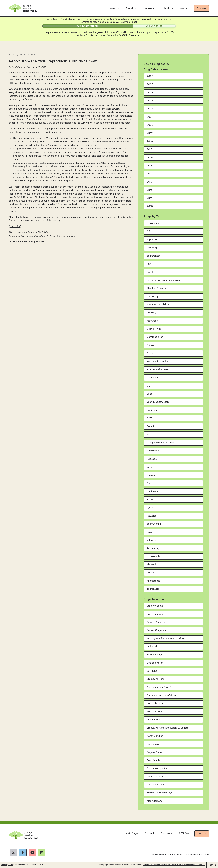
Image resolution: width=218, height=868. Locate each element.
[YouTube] (32, 853)
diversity (151, 313)
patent (151, 467)
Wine (150, 394)
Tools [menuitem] (168, 8)
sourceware (153, 589)
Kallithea (152, 410)
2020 (150, 125)
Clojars (151, 475)
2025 (150, 84)
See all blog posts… (157, 64)
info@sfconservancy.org (64, 236)
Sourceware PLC (156, 712)
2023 (150, 101)
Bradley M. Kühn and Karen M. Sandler (168, 728)
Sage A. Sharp (155, 752)
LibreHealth (153, 557)
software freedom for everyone (164, 280)
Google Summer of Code (161, 443)
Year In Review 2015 (158, 402)
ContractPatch (155, 337)
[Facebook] (23, 853)
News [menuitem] (114, 8)
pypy (149, 532)
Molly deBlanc (155, 801)
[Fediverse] (42, 853)
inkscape (152, 459)
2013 (150, 182)
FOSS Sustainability (158, 305)
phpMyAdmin (154, 524)
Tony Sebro (153, 744)
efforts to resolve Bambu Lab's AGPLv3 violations (109, 22)
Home (12, 55)
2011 (150, 198)
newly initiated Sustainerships (93, 19)
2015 (150, 166)
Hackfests (152, 492)
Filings (150, 345)
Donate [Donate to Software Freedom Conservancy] (202, 834)
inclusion (152, 516)
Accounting (153, 548)
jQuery (150, 573)
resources (152, 321)
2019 (150, 133)
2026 (150, 76)
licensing (152, 248)
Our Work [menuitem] (150, 8)
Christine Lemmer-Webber (161, 695)
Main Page (132, 833)
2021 (150, 117)
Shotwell (152, 565)
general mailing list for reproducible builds (36, 208)
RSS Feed (185, 833)
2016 (150, 158)
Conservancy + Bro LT (159, 687)
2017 (150, 149)
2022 (150, 109)
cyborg (151, 508)
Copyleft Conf (155, 329)
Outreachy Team (156, 785)
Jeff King (152, 671)
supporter (152, 240)
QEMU (150, 418)
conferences (154, 256)
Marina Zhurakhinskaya (160, 793)
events (151, 272)
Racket (151, 500)
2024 (150, 93)
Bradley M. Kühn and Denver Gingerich (168, 639)
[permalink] (15, 227)
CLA (149, 386)
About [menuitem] (131, 8)
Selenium (152, 426)
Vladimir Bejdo (155, 606)
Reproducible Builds (38, 232)
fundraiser (152, 378)
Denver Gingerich (156, 630)
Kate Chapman (155, 614)
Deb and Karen (155, 663)
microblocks (153, 581)
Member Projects (156, 288)
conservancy (21, 232)
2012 (150, 190)
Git (148, 483)
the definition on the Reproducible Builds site (71, 96)
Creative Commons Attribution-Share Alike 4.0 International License (174, 865)
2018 (150, 141)
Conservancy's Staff (158, 768)
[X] (13, 853)
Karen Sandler (155, 736)
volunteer (152, 540)
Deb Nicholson (155, 704)
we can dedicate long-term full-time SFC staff (100, 33)
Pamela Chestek (156, 622)
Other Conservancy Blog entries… (27, 242)
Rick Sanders (154, 720)
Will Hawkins (154, 647)
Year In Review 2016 (158, 370)
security (151, 435)
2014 (150, 174)
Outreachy (153, 297)
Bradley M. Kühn (156, 679)
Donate (201, 8)
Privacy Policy (7, 865)
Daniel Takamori (156, 777)
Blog (33, 55)
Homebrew (153, 451)
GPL (149, 232)
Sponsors (166, 833)
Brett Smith (153, 760)
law (149, 264)
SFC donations (121, 19)
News (23, 55)
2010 (150, 206)
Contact (149, 833)
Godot (150, 353)
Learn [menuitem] (185, 8)
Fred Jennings (155, 655)
